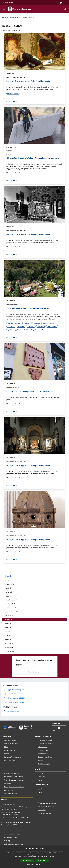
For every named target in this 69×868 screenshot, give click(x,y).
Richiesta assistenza (45, 813)
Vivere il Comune (14, 17)
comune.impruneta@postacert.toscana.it (18, 822)
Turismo (41, 760)
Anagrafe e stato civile (45, 740)
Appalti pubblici (43, 754)
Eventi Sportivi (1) (10, 608)
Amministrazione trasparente (14, 834)
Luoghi (40, 789)
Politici (7, 754)
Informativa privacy (11, 837)
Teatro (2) (8, 639)
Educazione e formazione (12, 773)
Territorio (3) (9, 643)
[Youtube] (59, 728)
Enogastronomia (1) (11, 600)
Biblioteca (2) (9, 592)
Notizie (40, 773)
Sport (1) (7, 631)
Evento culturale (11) (11, 612)
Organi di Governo (10, 740)
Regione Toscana (8, 3)
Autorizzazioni (9, 790)
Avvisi (40, 780)
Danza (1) (8, 596)
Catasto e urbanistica (45, 757)
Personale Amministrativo (13, 757)
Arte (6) (7, 580)
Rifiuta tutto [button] (42, 861)
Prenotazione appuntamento (47, 803)
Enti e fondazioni (10, 750)
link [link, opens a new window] (53, 857)
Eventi (25, 17)
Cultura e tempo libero (45, 743)
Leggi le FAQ (42, 810)
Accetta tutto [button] (27, 861)
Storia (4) (8, 635)
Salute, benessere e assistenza (14, 787)
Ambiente (7, 783)
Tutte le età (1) (9, 647)
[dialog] (34, 857)
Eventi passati (9, 651)
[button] (35, 865)
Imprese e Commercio (45, 750)
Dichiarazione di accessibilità (13, 844)
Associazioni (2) (10, 584)
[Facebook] (54, 728)
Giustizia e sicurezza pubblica (14, 777)
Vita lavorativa (43, 747)
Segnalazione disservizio (46, 806)
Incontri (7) (8, 620)
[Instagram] (54, 731)
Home (4, 17)
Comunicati (42, 777)
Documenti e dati (10, 760)
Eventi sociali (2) (10, 604)
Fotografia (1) (9, 616)
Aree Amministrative (11, 743)
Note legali (8, 841)
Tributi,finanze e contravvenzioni (15, 780)
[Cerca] (65, 9)
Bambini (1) (8, 588)
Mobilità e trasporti (44, 764)
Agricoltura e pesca (10, 794)
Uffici (6, 747)
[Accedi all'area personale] (61, 3)
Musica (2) (8, 628)
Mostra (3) (8, 624)
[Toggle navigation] (4, 9)
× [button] (67, 848)
